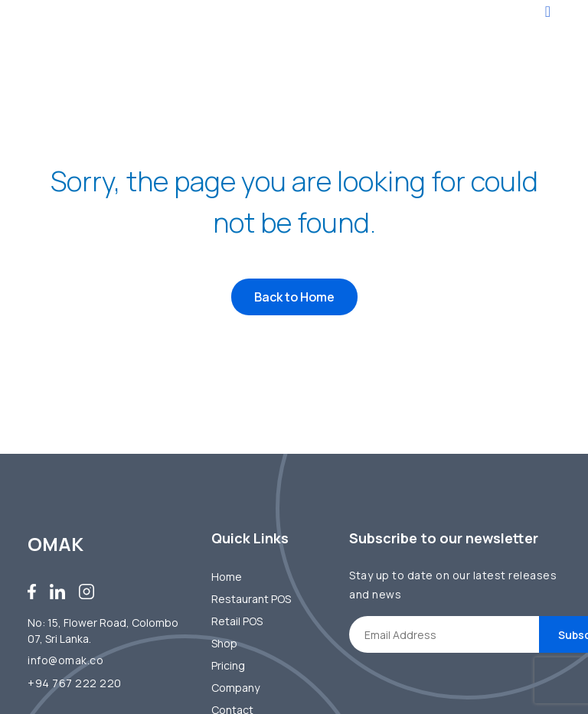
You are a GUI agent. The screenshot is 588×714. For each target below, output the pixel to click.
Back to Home (294, 297)
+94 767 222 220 (75, 683)
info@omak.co (65, 660)
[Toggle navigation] (548, 11)
